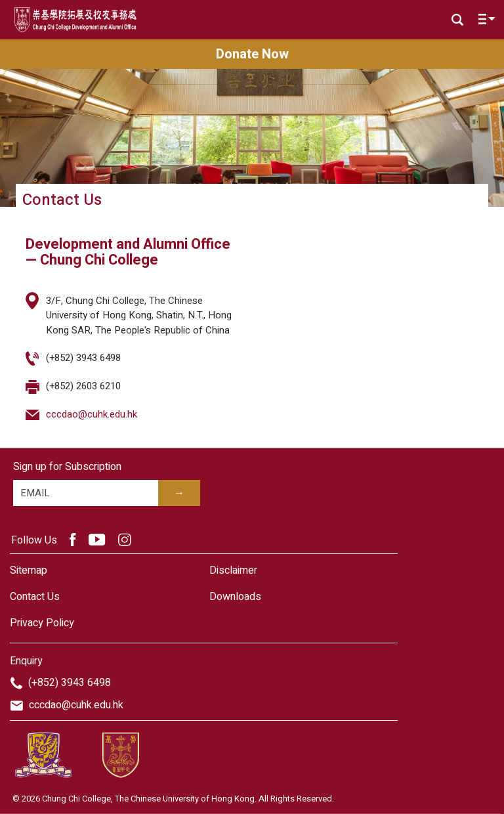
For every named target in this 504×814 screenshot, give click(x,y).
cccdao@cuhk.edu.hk (92, 414)
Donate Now (252, 54)
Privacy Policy (42, 623)
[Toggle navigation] (484, 22)
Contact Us (35, 597)
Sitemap (29, 570)
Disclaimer (233, 570)
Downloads (235, 597)
